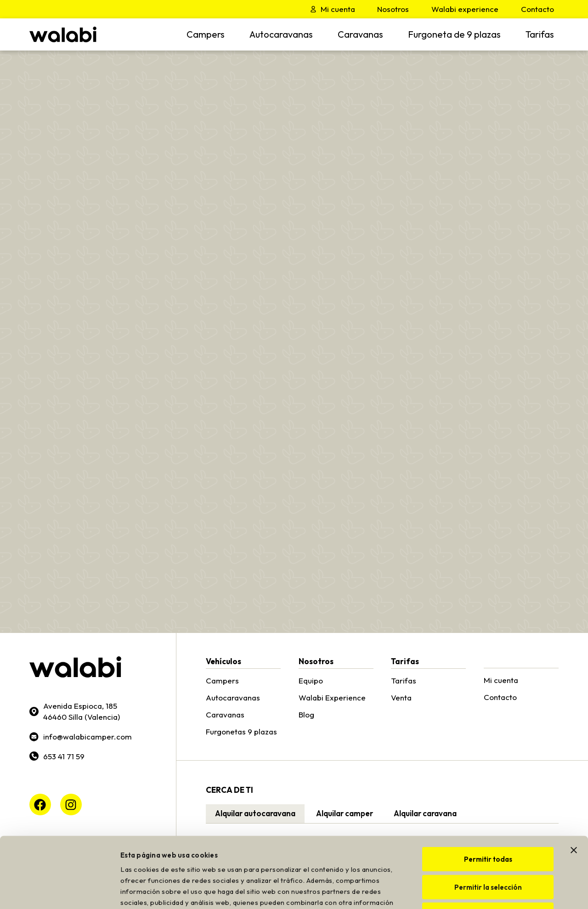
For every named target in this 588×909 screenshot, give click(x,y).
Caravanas (360, 34)
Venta (401, 697)
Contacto (500, 697)
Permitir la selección (488, 816)
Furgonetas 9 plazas (241, 731)
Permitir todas (488, 788)
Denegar (488, 844)
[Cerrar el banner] (574, 779)
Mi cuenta (501, 680)
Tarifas (540, 34)
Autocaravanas (281, 34)
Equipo (311, 680)
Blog (306, 714)
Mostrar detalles (508, 891)
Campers (206, 34)
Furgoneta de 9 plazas (454, 34)
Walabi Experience (332, 697)
